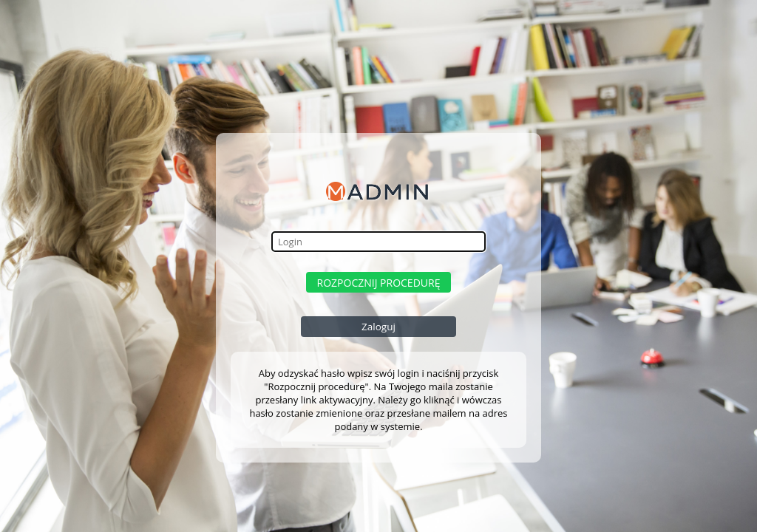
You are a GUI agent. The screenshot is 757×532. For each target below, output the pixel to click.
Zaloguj (378, 327)
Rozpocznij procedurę (379, 283)
